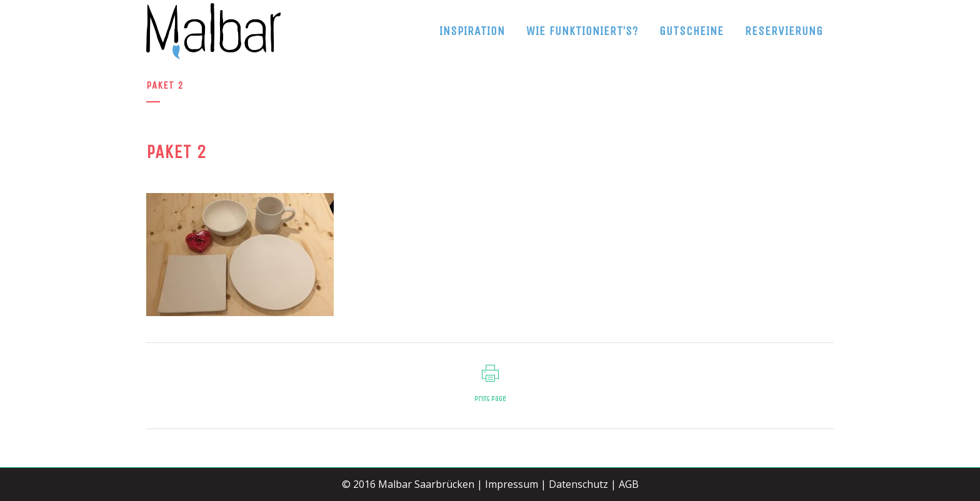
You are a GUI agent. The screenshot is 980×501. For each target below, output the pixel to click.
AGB (629, 484)
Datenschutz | (582, 484)
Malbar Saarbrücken (426, 484)
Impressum (512, 484)
